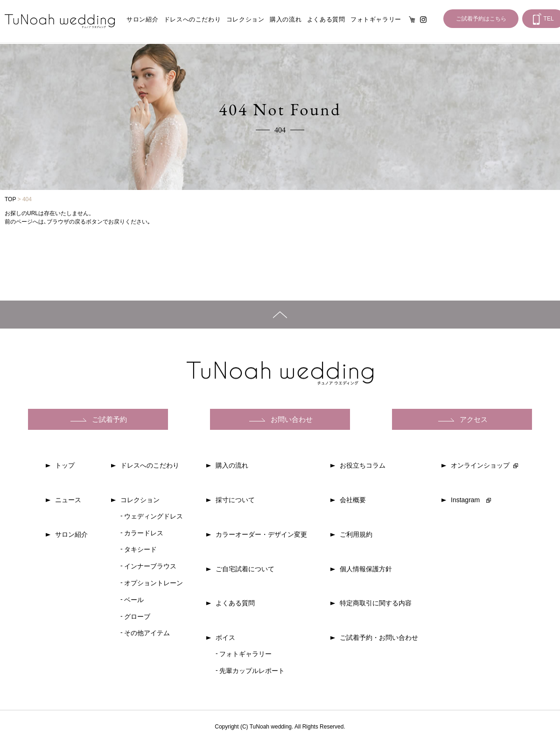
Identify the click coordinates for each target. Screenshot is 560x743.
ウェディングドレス (154, 516)
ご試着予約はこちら (481, 19)
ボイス (225, 638)
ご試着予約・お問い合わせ (379, 638)
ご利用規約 (356, 534)
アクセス (474, 419)
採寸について (235, 500)
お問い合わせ (292, 419)
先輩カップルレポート (252, 671)
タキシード (140, 549)
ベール (134, 600)
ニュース (68, 500)
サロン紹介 (142, 19)
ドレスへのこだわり (192, 19)
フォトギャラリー (376, 19)
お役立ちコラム (363, 465)
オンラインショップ (480, 465)
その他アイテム (147, 633)
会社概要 (353, 500)
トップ (65, 465)
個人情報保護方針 (366, 569)
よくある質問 (326, 19)
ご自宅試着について (245, 569)
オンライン (412, 20)
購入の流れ (286, 19)
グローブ (137, 617)
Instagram (423, 20)
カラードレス (144, 533)
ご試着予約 (109, 419)
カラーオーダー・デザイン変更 (261, 534)
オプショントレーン (154, 583)
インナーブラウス (150, 566)
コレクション (245, 19)
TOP (10, 199)
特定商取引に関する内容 (376, 603)
